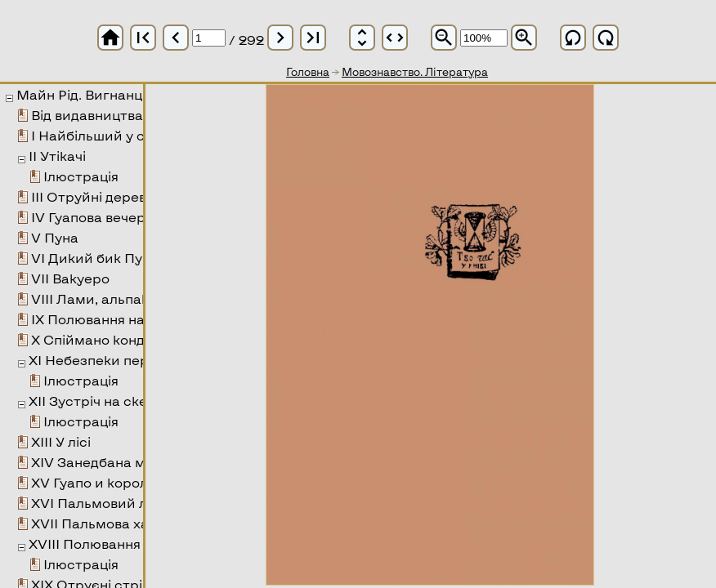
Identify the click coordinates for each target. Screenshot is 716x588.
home (110, 38)
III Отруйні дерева (93, 196)
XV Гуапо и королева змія (117, 482)
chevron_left (176, 38)
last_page (313, 38)
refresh (573, 38)
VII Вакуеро (70, 278)
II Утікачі (57, 156)
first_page (143, 38)
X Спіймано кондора (101, 339)
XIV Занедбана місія (99, 462)
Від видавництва (87, 115)
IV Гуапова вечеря (92, 217)
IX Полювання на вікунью (116, 319)
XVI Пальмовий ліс (95, 503)
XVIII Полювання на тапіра (118, 543)
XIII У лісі (61, 441)
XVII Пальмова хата (98, 523)
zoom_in (524, 38)
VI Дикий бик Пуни (95, 258)
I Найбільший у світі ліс (110, 135)
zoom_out (444, 38)
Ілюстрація (81, 176)
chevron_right (280, 38)
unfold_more (362, 38)
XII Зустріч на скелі (94, 401)
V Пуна (55, 237)
